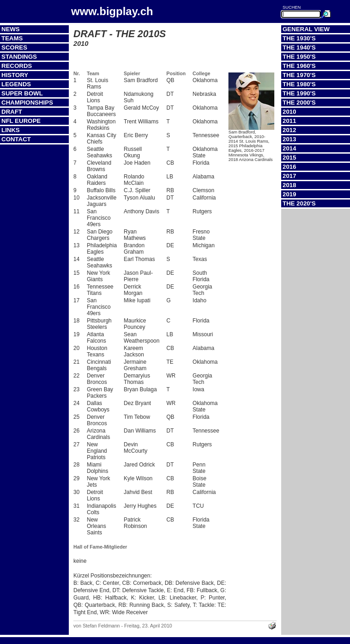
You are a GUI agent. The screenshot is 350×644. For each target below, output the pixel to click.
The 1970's (299, 75)
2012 (289, 130)
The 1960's (299, 66)
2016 (289, 167)
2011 (289, 121)
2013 (289, 139)
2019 (289, 194)
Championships (27, 103)
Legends (16, 84)
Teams (12, 38)
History (15, 75)
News (11, 29)
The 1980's (299, 84)
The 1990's (299, 93)
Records (17, 66)
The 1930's (299, 38)
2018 (289, 185)
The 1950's (299, 57)
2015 (289, 158)
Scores (14, 47)
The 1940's (299, 47)
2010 (289, 112)
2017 (289, 176)
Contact (16, 139)
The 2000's (299, 103)
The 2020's (299, 203)
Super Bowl (22, 93)
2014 (289, 148)
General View (306, 29)
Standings (19, 57)
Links (11, 130)
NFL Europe (21, 121)
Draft (12, 112)
